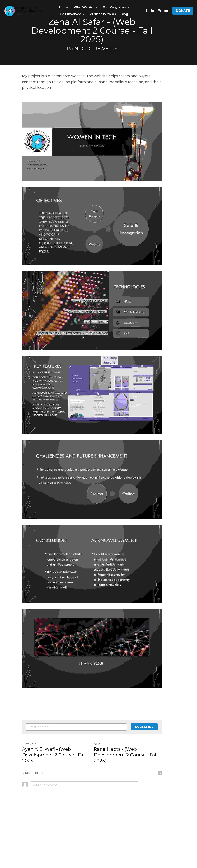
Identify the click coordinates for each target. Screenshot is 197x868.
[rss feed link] (173, 825)
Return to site (33, 825)
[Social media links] (147, 11)
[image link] (23, 10)
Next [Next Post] (105, 796)
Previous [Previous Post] (29, 796)
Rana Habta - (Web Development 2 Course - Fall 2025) (132, 807)
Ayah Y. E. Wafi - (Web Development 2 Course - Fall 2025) (54, 807)
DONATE (183, 11)
